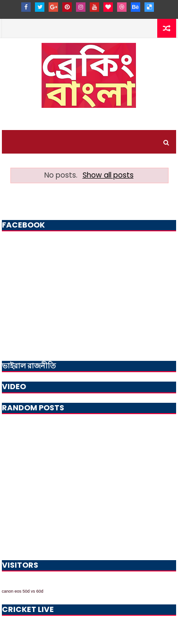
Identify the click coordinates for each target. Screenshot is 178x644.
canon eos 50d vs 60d (23, 591)
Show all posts (108, 175)
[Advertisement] (89, 485)
